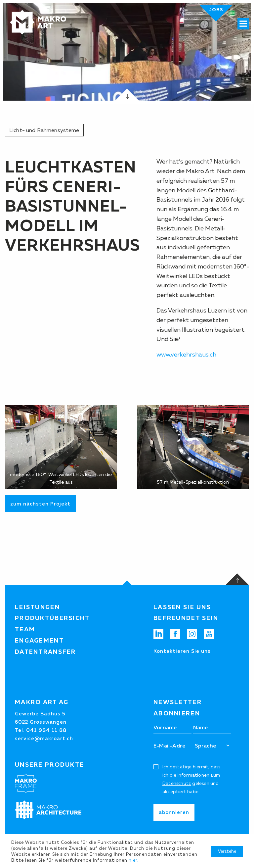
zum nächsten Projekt (40, 504)
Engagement (39, 641)
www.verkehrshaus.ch (186, 355)
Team (25, 629)
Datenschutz (177, 783)
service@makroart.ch (44, 738)
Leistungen (37, 607)
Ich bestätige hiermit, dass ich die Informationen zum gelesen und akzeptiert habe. (191, 779)
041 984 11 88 (46, 730)
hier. (134, 860)
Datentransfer (45, 652)
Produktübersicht (52, 618)
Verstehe (227, 851)
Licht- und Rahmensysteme (44, 130)
